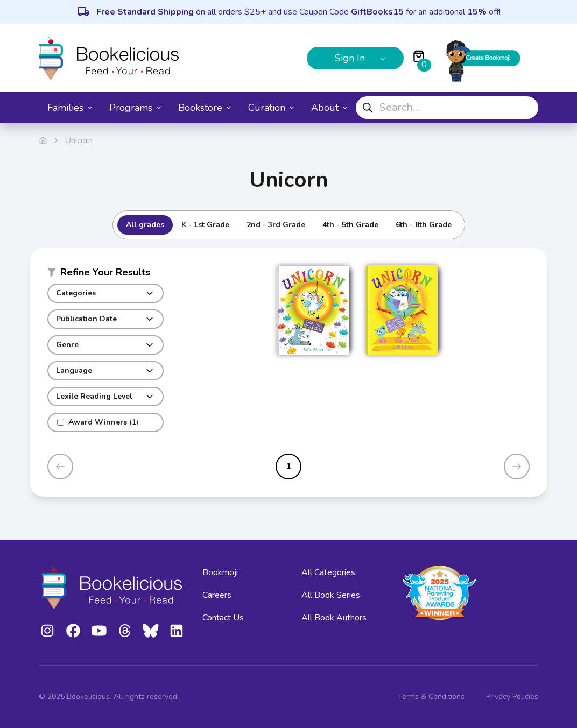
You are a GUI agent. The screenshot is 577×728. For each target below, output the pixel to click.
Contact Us (223, 618)
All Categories (328, 572)
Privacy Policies (512, 697)
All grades (145, 225)
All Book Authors (334, 618)
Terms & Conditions (431, 697)
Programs (135, 108)
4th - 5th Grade (350, 225)
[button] (105, 274)
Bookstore (205, 108)
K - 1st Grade (205, 225)
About (329, 108)
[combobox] (447, 108)
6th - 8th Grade (424, 225)
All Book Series (331, 595)
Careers (217, 595)
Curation (271, 108)
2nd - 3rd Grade (276, 225)
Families (70, 108)
